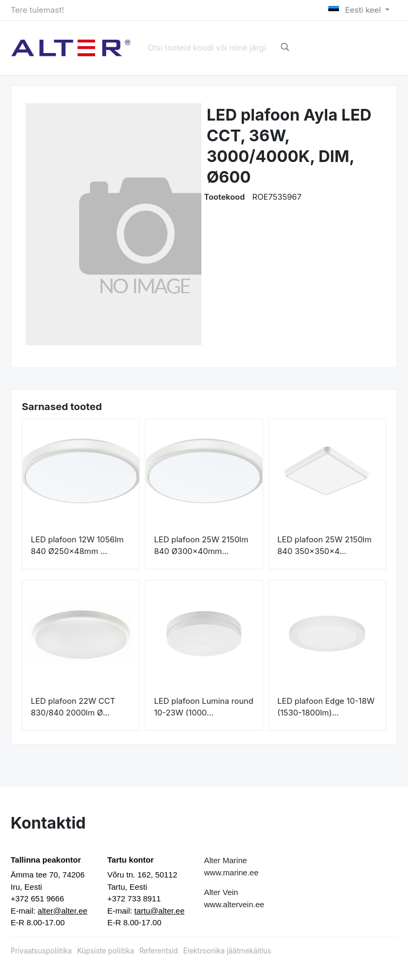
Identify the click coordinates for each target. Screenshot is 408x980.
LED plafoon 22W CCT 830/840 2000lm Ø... (73, 707)
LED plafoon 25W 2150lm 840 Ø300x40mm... (201, 546)
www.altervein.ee (234, 904)
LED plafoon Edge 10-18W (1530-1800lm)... (326, 707)
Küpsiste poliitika (105, 951)
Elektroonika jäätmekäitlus (227, 951)
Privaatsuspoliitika (41, 951)
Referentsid (158, 951)
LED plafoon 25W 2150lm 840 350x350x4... (324, 546)
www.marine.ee (231, 872)
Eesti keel (356, 10)
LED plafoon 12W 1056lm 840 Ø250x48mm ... (77, 546)
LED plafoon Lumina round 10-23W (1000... (204, 707)
